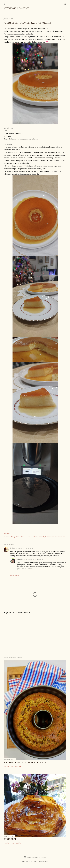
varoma (62, 537)
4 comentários (16, 843)
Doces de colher (26, 537)
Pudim (48, 537)
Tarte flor (10, 839)
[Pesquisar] (65, 4)
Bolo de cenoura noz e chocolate (25, 762)
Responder (15, 575)
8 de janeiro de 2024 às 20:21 (24, 548)
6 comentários (16, 766)
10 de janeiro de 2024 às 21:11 (33, 559)
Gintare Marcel (43, 861)
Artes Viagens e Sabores (16, 8)
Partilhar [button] (7, 534)
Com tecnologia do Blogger (35, 857)
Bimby (13, 537)
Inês (12, 548)
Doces (18, 537)
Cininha (20, 559)
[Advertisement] (35, 635)
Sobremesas (55, 537)
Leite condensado (38, 537)
